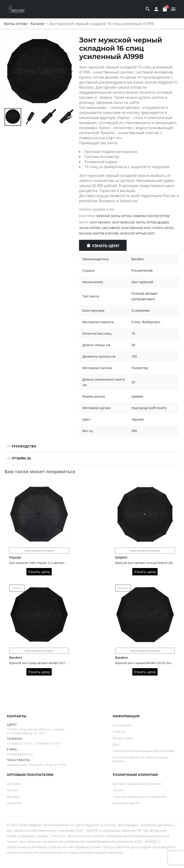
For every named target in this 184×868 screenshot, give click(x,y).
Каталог (38, 24)
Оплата (13, 790)
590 (134, 431)
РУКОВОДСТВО (24, 446)
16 (133, 333)
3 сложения (140, 310)
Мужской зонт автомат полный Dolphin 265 (144, 563)
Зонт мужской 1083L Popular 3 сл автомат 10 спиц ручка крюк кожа (54, 563)
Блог (116, 744)
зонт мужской (123, 222)
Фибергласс (151, 322)
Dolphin (121, 557)
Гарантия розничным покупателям (140, 797)
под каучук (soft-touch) (149, 408)
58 (133, 345)
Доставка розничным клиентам (137, 784)
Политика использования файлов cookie (144, 751)
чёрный (137, 419)
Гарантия (14, 803)
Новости (119, 732)
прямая (137, 396)
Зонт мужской (142, 282)
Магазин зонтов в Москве (99, 233)
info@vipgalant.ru (20, 754)
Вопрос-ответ (123, 738)
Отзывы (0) (21, 458)
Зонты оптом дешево (152, 222)
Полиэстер (140, 368)
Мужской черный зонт (137, 233)
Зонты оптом (15, 24)
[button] (71, 72)
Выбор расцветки (126, 803)
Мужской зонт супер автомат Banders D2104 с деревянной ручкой (54, 663)
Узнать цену (106, 246)
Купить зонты (163, 228)
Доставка (14, 784)
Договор (13, 797)
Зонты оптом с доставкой (99, 228)
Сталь (136, 322)
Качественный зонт (136, 228)
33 (133, 382)
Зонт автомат (100, 222)
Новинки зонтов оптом (151, 216)
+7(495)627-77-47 (20, 744)
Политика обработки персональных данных (140, 759)
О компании (122, 725)
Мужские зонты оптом (114, 216)
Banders (138, 259)
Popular (15, 557)
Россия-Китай (142, 270)
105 (134, 356)
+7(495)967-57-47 (47, 744)
